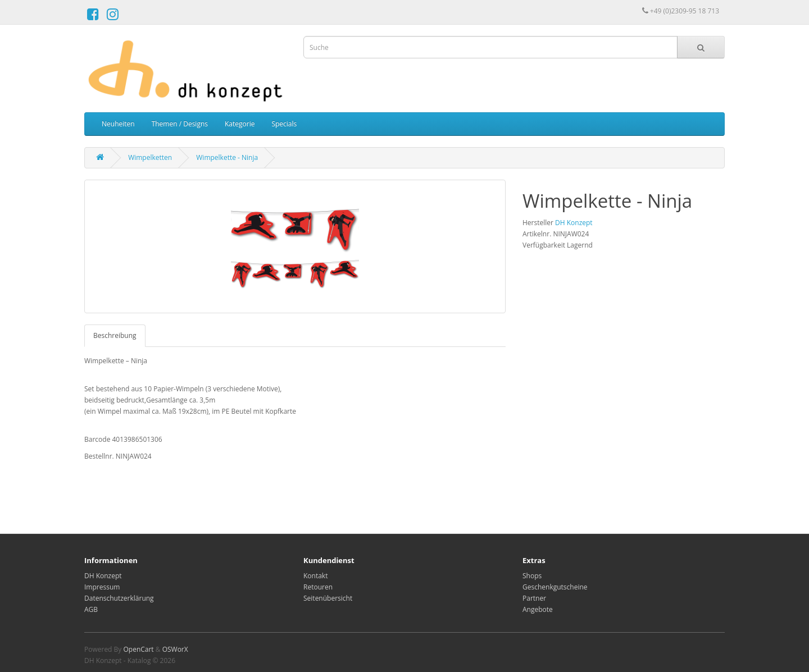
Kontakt (315, 576)
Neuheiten (118, 124)
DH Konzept (574, 223)
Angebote (538, 609)
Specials (284, 124)
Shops (532, 576)
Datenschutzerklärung (119, 598)
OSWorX (175, 649)
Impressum (102, 587)
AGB (91, 609)
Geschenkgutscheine (555, 587)
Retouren (318, 587)
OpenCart (138, 649)
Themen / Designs (180, 124)
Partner (534, 598)
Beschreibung (115, 335)
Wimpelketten (150, 157)
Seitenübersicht (328, 598)
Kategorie (240, 124)
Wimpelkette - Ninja (227, 157)
